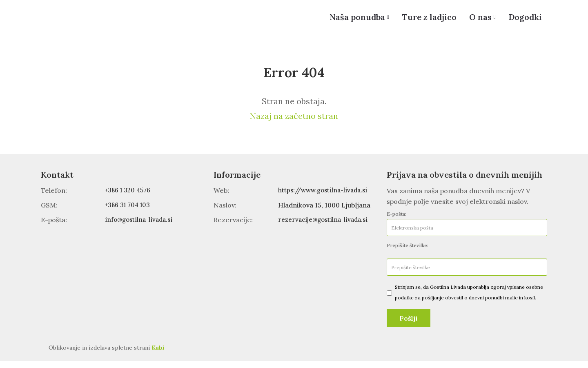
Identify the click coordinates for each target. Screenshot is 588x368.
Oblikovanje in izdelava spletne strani (107, 355)
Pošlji (409, 325)
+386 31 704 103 (129, 212)
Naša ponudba (349, 20)
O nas (477, 20)
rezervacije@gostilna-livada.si (325, 226)
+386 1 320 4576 (130, 197)
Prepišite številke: (408, 252)
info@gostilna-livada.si (140, 226)
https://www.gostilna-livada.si (325, 197)
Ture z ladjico (423, 20)
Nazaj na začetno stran (294, 123)
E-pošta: (396, 221)
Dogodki (524, 20)
